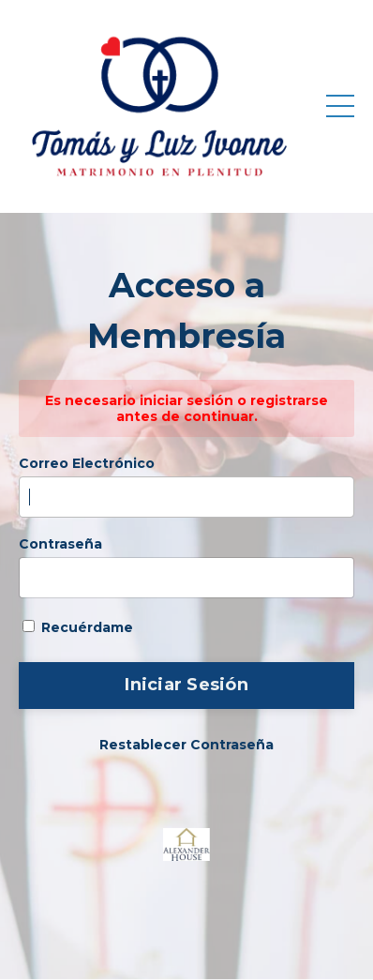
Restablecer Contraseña (186, 745)
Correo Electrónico (87, 464)
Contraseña (60, 544)
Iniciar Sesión (186, 685)
